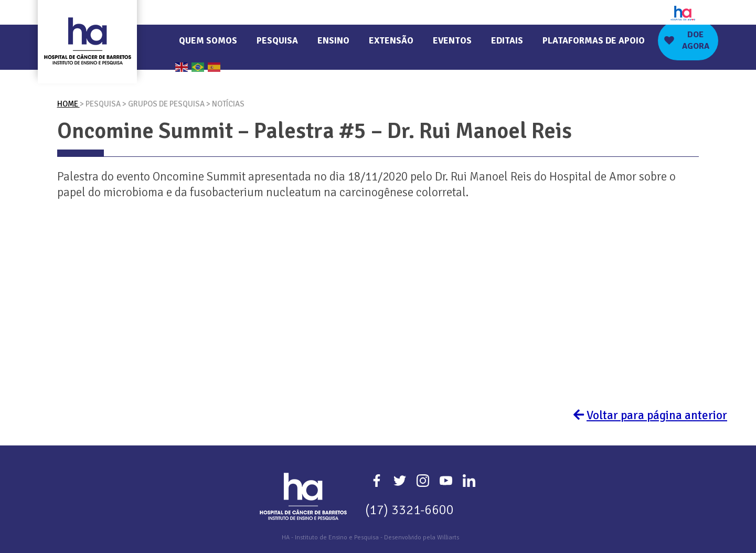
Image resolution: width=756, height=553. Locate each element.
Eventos (452, 41)
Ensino (333, 41)
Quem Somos (208, 41)
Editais (507, 41)
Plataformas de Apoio (594, 41)
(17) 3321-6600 (409, 510)
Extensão (391, 41)
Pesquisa (277, 41)
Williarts (448, 538)
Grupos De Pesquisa (167, 104)
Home (68, 104)
